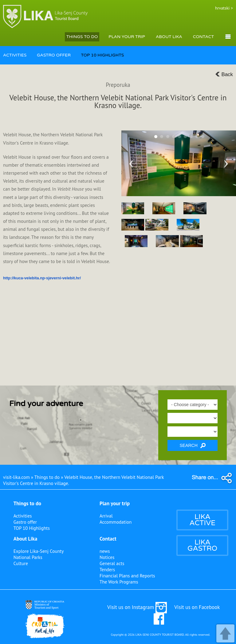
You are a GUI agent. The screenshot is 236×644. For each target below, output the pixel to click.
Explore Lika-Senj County (39, 551)
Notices (107, 557)
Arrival (106, 516)
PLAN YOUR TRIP (127, 37)
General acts (112, 563)
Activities (23, 516)
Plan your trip (115, 503)
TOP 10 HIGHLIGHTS (103, 55)
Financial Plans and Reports (127, 576)
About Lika (26, 539)
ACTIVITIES (15, 55)
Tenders (107, 569)
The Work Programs (119, 582)
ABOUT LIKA (169, 37)
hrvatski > (224, 8)
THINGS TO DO (82, 37)
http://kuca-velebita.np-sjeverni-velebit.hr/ (42, 278)
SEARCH (192, 446)
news (105, 551)
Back (224, 74)
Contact (108, 539)
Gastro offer (25, 522)
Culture (21, 563)
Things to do (28, 503)
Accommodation (116, 522)
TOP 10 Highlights (32, 528)
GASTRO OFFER (54, 55)
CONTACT (203, 37)
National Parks (28, 557)
